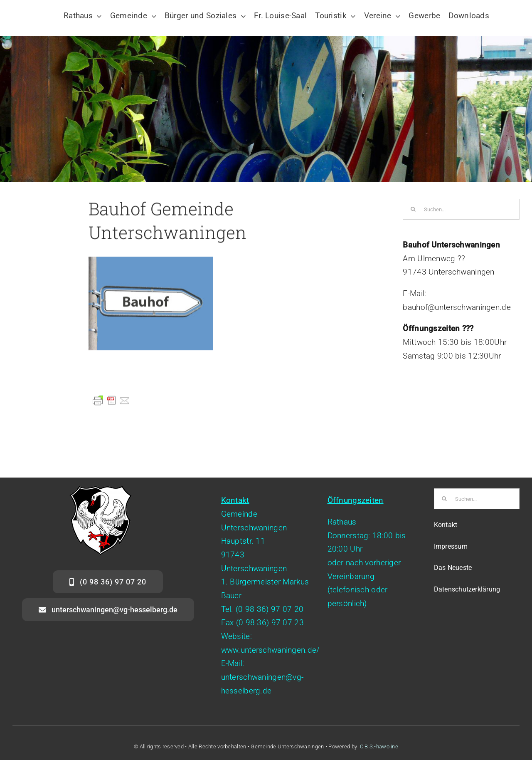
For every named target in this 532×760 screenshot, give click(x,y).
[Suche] (413, 209)
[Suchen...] (461, 209)
